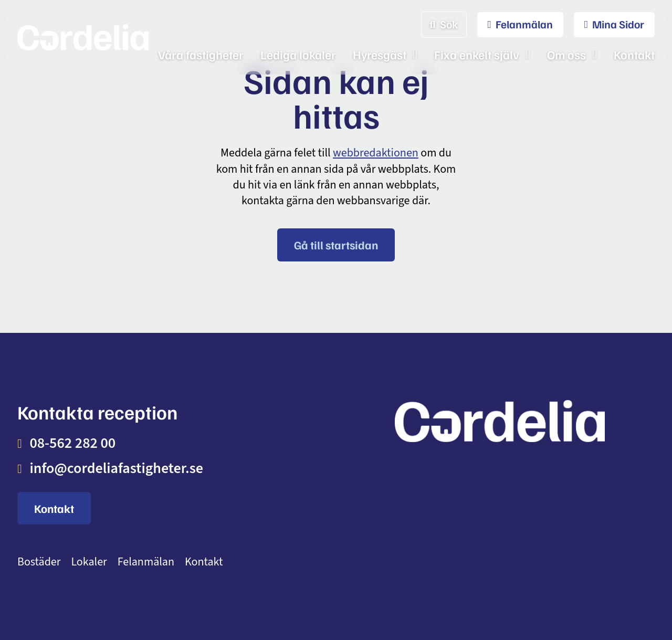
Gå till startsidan (336, 245)
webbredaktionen (376, 153)
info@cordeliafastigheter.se (116, 468)
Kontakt (634, 54)
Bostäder (39, 562)
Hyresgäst (380, 54)
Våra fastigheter (201, 54)
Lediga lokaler (298, 54)
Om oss (566, 54)
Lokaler (89, 562)
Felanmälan (146, 562)
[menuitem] (515, 25)
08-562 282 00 (72, 443)
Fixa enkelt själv (477, 54)
